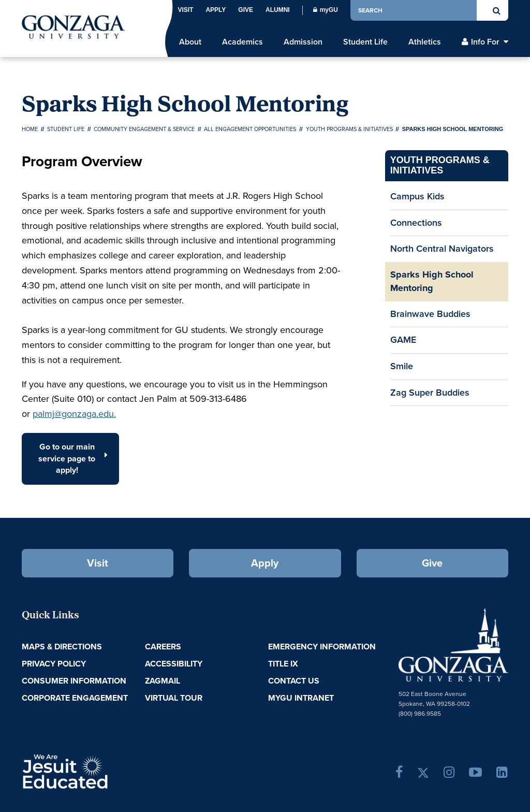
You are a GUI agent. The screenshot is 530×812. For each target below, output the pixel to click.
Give (246, 10)
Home (30, 129)
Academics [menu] (242, 42)
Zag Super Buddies (430, 393)
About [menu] (190, 42)
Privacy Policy (54, 664)
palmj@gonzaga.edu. (74, 414)
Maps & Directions (62, 647)
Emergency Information (322, 647)
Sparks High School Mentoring (432, 281)
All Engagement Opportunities (250, 129)
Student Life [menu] (365, 42)
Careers (163, 647)
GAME (403, 340)
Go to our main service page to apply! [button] (73, 459)
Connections (416, 223)
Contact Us (294, 681)
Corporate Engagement (75, 698)
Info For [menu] (485, 42)
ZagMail (163, 681)
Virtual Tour (174, 698)
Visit (185, 10)
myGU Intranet (301, 698)
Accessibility (174, 664)
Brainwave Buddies (430, 314)
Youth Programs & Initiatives (349, 129)
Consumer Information (74, 681)
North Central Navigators (442, 249)
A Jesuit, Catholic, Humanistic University (101, 771)
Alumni (278, 10)
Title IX (283, 664)
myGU (326, 10)
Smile (402, 366)
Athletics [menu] (425, 42)
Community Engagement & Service (144, 129)
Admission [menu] (303, 42)
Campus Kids (417, 196)
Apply (216, 10)
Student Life (66, 129)
